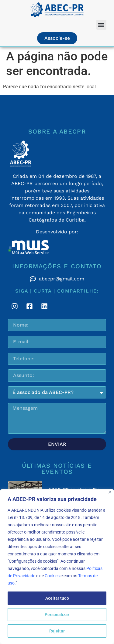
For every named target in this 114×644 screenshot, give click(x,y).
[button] (101, 25)
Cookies (52, 576)
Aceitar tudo (57, 598)
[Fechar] (110, 492)
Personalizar (57, 615)
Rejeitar (57, 631)
